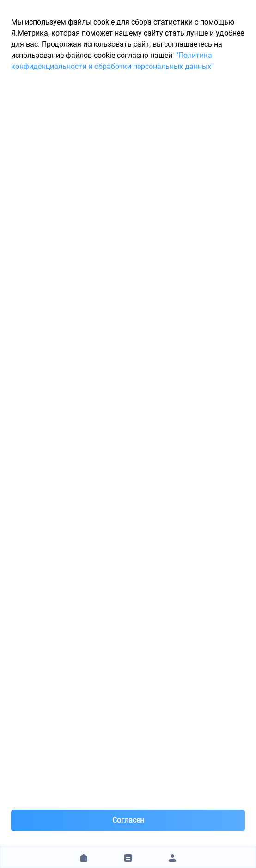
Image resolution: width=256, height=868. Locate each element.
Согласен (128, 820)
